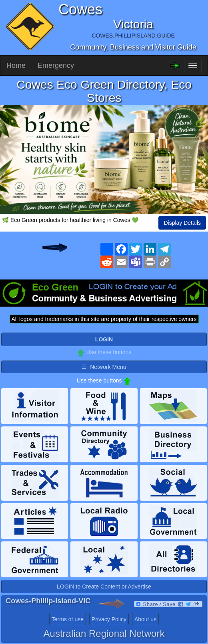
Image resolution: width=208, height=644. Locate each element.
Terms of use (68, 619)
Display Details (182, 223)
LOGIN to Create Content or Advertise (104, 587)
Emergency (56, 65)
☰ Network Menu (104, 367)
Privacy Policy (109, 619)
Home (16, 65)
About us (145, 619)
